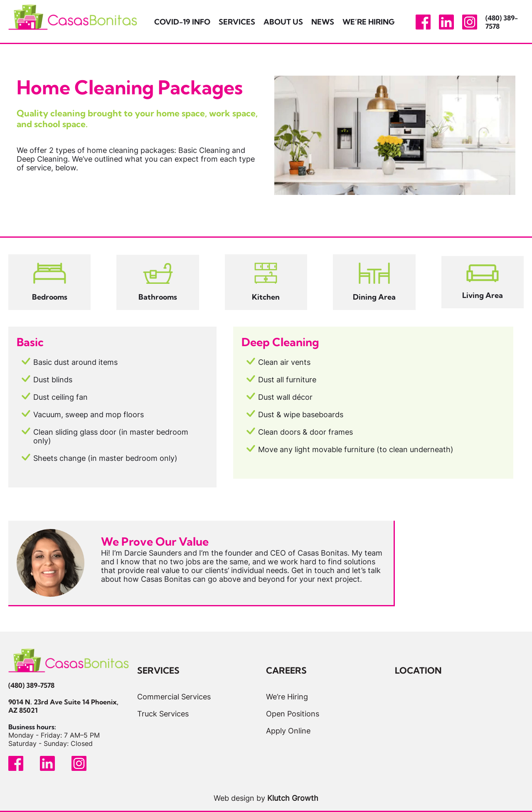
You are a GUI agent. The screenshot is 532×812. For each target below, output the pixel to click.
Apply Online (288, 731)
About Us (283, 22)
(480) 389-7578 (31, 685)
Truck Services (163, 714)
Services (237, 22)
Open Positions (293, 714)
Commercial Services (174, 697)
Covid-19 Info (182, 22)
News (323, 22)
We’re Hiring (368, 22)
